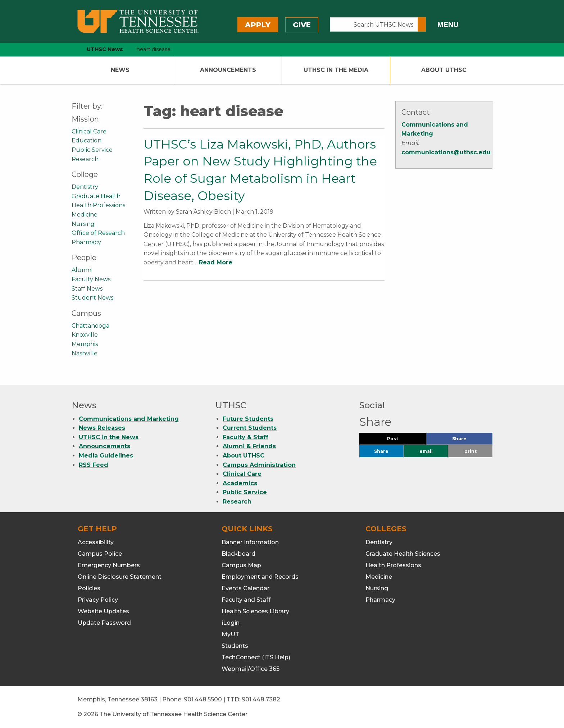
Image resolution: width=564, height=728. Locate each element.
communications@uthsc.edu (446, 152)
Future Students (248, 419)
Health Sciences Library (255, 611)
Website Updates (103, 611)
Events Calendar (245, 588)
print (470, 451)
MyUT (230, 634)
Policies (89, 588)
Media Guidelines (106, 456)
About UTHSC (444, 70)
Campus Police (100, 554)
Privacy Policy (98, 600)
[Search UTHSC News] (374, 24)
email (426, 451)
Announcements (228, 70)
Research (85, 159)
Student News (92, 298)
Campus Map (241, 565)
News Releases (102, 428)
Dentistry (85, 187)
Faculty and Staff (246, 600)
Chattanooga (90, 326)
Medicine (85, 215)
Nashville (85, 353)
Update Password (104, 623)
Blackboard (238, 554)
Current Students (250, 428)
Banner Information (250, 542)
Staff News (87, 289)
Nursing (83, 224)
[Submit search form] (422, 24)
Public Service (92, 150)
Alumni (82, 270)
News (120, 70)
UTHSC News (105, 49)
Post (401, 440)
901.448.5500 (203, 699)
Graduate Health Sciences (403, 554)
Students (235, 646)
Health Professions (98, 205)
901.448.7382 (261, 699)
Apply (258, 25)
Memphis (85, 344)
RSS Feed (94, 465)
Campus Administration (259, 465)
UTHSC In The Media (336, 70)
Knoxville (85, 335)
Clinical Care (89, 131)
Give (302, 25)
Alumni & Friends (249, 446)
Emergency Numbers (109, 565)
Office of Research (98, 233)
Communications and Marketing (129, 419)
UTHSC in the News (109, 437)
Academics (240, 483)
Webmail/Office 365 (251, 669)
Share (471, 440)
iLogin (231, 623)
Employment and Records (260, 577)
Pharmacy (86, 242)
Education (87, 140)
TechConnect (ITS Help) (256, 657)
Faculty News (91, 279)
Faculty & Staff (245, 437)
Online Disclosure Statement (120, 577)
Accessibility (96, 542)
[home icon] (70, 49)
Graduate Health (96, 196)
